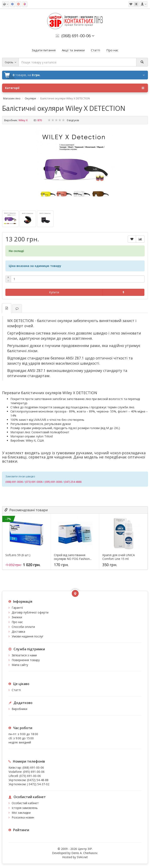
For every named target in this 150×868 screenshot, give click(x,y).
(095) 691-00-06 (34, 772)
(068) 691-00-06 (33, 767)
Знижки (17, 617)
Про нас (17, 622)
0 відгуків (73, 120)
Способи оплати (23, 627)
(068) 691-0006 (14, 482)
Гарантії (17, 608)
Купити (54, 292)
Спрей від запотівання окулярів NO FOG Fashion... (73, 557)
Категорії (75, 88)
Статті (16, 690)
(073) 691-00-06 (30, 776)
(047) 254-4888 (73, 482)
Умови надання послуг (28, 636)
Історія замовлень (25, 808)
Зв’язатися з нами (24, 655)
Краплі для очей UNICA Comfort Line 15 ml (119, 557)
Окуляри (30, 98)
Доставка (18, 632)
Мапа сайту (20, 665)
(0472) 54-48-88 (38, 780)
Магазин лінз (12, 98)
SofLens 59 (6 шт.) (18, 555)
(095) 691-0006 (53, 482)
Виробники (19, 709)
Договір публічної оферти (30, 612)
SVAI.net (82, 857)
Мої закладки (21, 813)
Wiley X (23, 120)
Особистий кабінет (25, 803)
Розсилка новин (23, 817)
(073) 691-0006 (34, 482)
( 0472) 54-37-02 (38, 784)
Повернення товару (26, 660)
